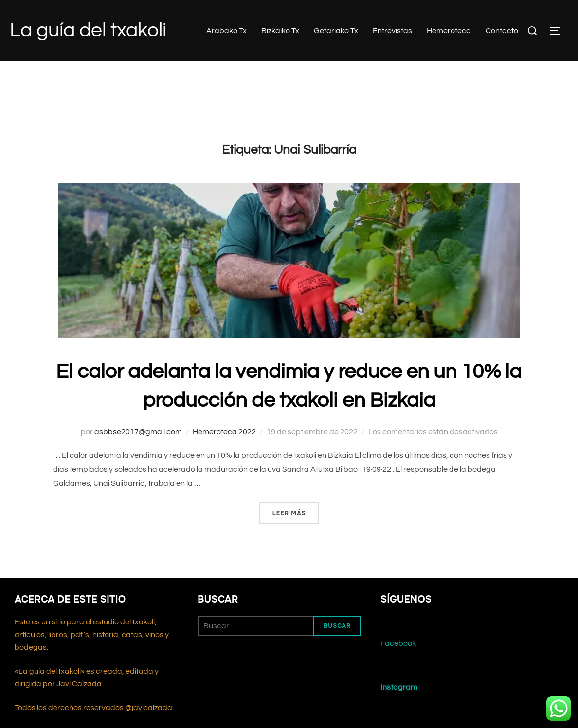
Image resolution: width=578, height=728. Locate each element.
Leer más (296, 519)
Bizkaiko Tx (280, 31)
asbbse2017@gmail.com (138, 439)
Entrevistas (392, 31)
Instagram (399, 694)
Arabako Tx (226, 31)
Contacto (502, 31)
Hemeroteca (449, 31)
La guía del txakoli (88, 30)
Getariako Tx (336, 31)
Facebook (398, 651)
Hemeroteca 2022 (224, 439)
